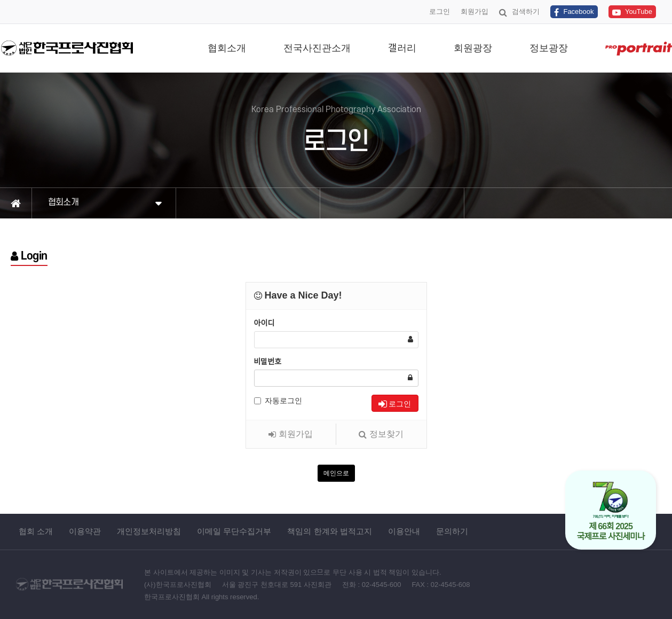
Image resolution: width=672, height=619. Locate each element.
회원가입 (475, 11)
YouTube (632, 12)
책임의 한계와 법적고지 (329, 531)
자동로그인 (278, 401)
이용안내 (404, 531)
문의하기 (452, 531)
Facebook (574, 12)
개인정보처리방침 (149, 531)
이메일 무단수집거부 (234, 531)
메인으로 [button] (336, 473)
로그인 (440, 11)
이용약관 (85, 531)
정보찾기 (381, 434)
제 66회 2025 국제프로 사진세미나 (611, 511)
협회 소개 (36, 531)
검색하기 (519, 12)
